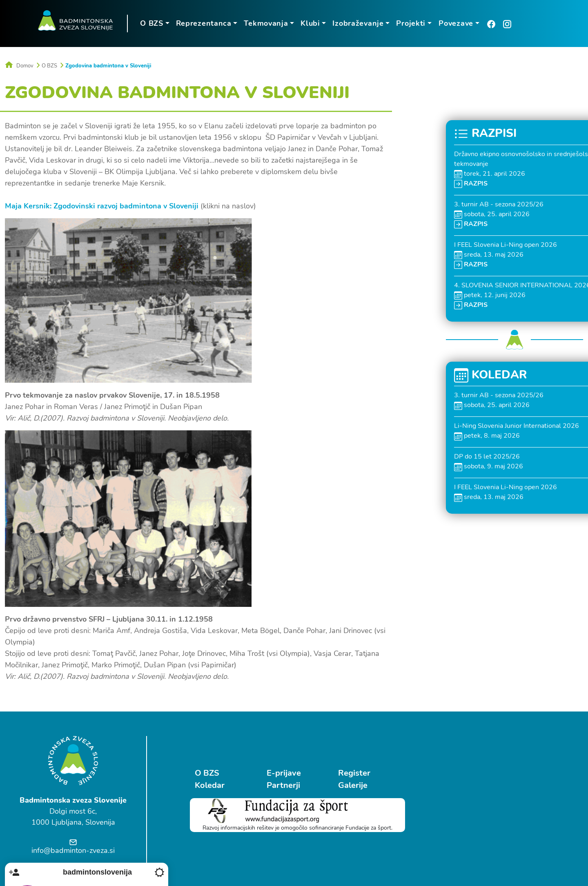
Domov (19, 65)
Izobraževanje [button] (357, 23)
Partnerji (281, 785)
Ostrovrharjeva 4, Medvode (484, 831)
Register (350, 773)
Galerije (348, 785)
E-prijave (281, 773)
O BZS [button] (151, 23)
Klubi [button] (310, 23)
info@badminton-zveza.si (73, 850)
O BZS (49, 65)
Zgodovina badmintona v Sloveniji (108, 65)
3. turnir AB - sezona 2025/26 (499, 204)
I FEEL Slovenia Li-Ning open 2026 (506, 244)
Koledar (210, 785)
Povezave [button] (455, 23)
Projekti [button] (410, 23)
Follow (540, 806)
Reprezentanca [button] (203, 23)
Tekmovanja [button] (265, 23)
